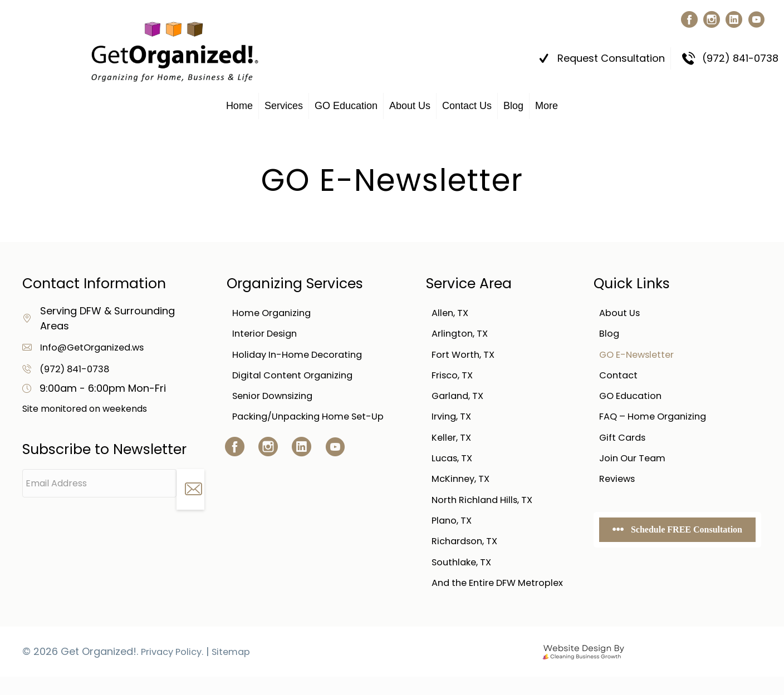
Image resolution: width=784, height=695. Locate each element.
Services (284, 101)
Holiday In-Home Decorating (303, 352)
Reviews (619, 482)
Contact (620, 374)
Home (239, 101)
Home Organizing (275, 309)
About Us (410, 101)
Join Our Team (636, 460)
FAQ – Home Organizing (658, 417)
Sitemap (239, 670)
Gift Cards (625, 439)
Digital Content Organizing (297, 374)
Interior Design (268, 330)
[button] (687, 19)
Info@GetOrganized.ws (97, 342)
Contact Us (467, 101)
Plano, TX (454, 526)
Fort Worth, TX (467, 352)
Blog (513, 101)
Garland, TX (460, 395)
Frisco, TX (455, 374)
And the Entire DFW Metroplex (478, 596)
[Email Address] (99, 478)
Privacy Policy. (175, 670)
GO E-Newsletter (640, 352)
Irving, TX (454, 417)
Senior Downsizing (277, 395)
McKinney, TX (463, 482)
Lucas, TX (454, 460)
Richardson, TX (468, 547)
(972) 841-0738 (78, 364)
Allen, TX (452, 309)
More (547, 101)
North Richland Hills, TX (487, 504)
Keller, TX (453, 439)
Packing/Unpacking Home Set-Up (315, 417)
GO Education (346, 101)
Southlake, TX (465, 569)
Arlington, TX (462, 330)
